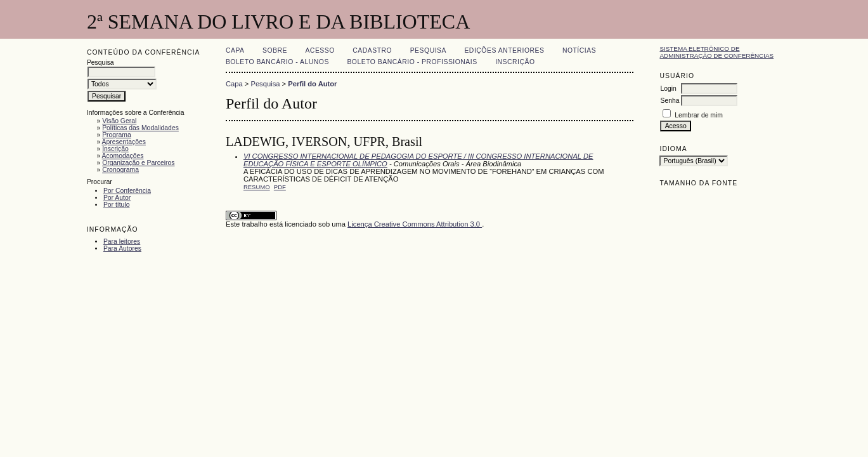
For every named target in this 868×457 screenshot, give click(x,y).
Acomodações (123, 156)
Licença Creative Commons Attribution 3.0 (415, 224)
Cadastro (372, 50)
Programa (117, 135)
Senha (670, 101)
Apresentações (124, 142)
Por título (117, 205)
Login (668, 89)
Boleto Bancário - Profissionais (412, 62)
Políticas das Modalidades (140, 128)
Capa (235, 50)
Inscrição (115, 149)
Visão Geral (119, 121)
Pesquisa (428, 50)
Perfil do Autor (312, 84)
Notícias (579, 50)
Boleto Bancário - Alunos (277, 62)
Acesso (320, 50)
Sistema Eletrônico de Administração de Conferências (716, 52)
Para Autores (122, 248)
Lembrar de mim (699, 115)
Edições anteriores (504, 50)
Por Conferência (127, 191)
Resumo (257, 187)
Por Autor (117, 198)
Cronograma (120, 170)
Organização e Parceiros (138, 163)
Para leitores (122, 242)
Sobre (275, 50)
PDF (280, 187)
